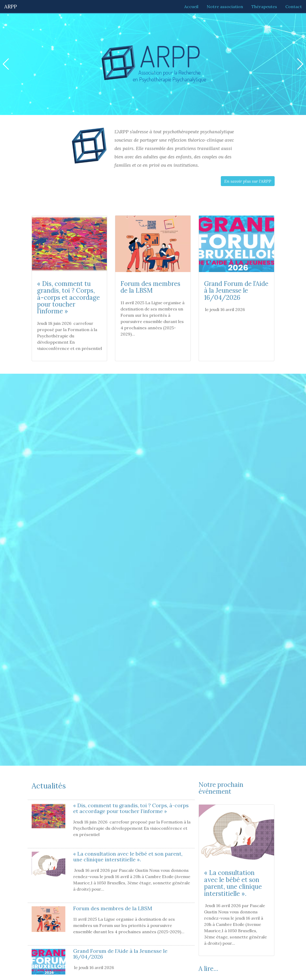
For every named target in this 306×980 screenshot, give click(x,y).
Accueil (191, 7)
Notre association (225, 7)
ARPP (11, 6)
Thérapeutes (264, 7)
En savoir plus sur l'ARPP (248, 181)
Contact (294, 7)
